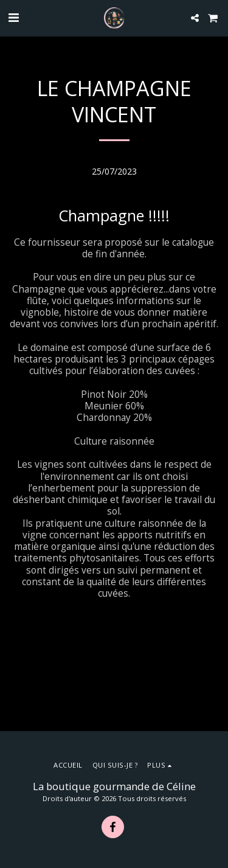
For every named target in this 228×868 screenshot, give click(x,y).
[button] (13, 17)
